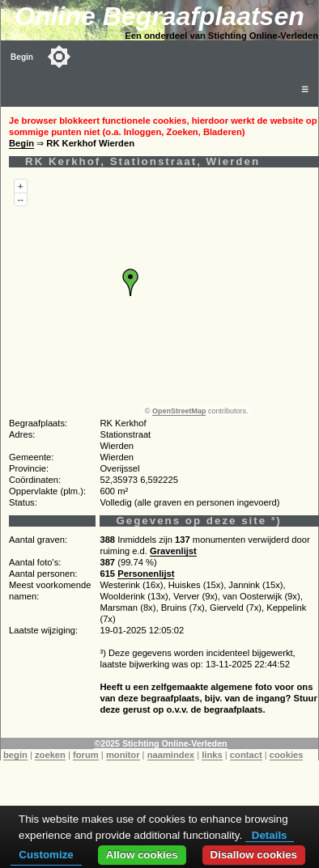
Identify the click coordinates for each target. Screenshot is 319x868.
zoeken (50, 755)
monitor (123, 755)
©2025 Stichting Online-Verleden (160, 743)
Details (270, 835)
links (212, 755)
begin (15, 755)
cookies (287, 755)
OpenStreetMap (179, 411)
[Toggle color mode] (59, 57)
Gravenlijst (173, 551)
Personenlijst (146, 574)
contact (246, 755)
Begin (22, 57)
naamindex (171, 755)
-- (21, 199)
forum (86, 755)
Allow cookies (142, 855)
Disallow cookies (254, 855)
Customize (46, 855)
